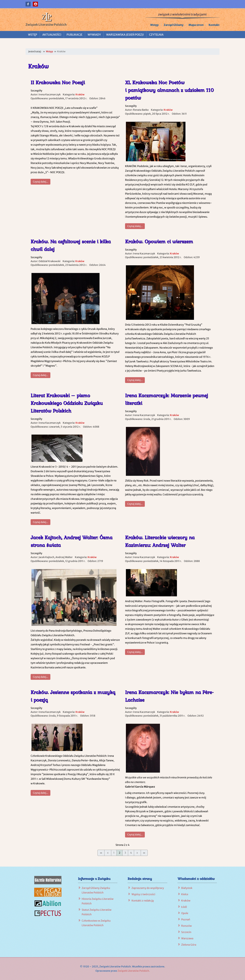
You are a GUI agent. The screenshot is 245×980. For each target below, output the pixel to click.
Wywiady (94, 35)
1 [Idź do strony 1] (114, 853)
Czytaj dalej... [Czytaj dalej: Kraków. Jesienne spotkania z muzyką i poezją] (40, 793)
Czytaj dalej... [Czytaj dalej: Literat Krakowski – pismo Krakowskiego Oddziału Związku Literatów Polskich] (40, 522)
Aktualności (52, 35)
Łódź (184, 907)
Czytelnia (156, 35)
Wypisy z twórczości (143, 894)
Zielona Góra (189, 945)
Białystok (187, 888)
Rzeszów (186, 926)
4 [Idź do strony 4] (131, 853)
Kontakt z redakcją (143, 901)
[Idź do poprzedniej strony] (108, 853)
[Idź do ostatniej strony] (144, 853)
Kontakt (214, 25)
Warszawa (187, 938)
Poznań (186, 919)
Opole (185, 913)
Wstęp (154, 25)
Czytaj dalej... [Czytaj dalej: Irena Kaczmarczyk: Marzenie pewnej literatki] (135, 504)
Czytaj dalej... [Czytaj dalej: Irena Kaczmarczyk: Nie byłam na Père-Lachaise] (135, 835)
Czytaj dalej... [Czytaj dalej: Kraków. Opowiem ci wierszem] (135, 380)
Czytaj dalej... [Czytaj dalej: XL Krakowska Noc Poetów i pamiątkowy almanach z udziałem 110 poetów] (135, 226)
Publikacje (74, 35)
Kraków (80, 95)
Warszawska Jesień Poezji (125, 35)
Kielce (185, 894)
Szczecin (186, 932)
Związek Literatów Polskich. (134, 971)
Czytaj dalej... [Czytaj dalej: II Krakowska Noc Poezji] (40, 182)
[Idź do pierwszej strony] (101, 853)
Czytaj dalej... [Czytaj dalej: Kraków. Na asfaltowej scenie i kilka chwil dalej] (40, 375)
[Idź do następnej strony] (137, 853)
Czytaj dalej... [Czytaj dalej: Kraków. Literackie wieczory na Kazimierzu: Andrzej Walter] (135, 652)
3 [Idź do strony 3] (125, 853)
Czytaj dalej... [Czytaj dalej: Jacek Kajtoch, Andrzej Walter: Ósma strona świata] (40, 677)
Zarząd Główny (174, 25)
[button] (28, 4)
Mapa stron (196, 25)
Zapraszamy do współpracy (148, 888)
